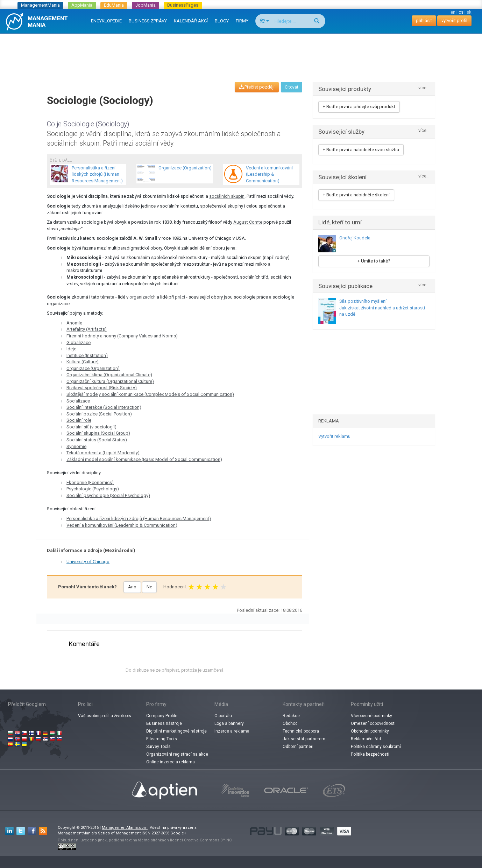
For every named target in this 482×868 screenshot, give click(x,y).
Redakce (291, 716)
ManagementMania (40, 5)
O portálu (223, 716)
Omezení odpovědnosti (373, 723)
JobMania (146, 5)
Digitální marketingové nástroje (176, 731)
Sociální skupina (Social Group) (98, 433)
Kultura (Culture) (83, 362)
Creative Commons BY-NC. (208, 840)
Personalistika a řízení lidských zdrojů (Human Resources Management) (139, 519)
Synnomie (76, 446)
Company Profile (162, 716)
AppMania (82, 5)
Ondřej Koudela (355, 238)
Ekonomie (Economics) (90, 482)
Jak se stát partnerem (304, 739)
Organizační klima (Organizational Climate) (109, 375)
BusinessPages (183, 5)
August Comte (248, 222)
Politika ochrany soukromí (376, 747)
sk (469, 12)
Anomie (74, 323)
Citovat (292, 87)
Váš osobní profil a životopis (105, 716)
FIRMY (242, 21)
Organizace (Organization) (93, 368)
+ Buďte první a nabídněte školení (356, 195)
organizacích (143, 297)
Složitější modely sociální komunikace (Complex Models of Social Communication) (150, 394)
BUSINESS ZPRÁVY (148, 21)
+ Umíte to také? (374, 261)
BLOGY (222, 21)
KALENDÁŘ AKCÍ (191, 21)
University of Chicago (88, 562)
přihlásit (424, 20)
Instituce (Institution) (87, 355)
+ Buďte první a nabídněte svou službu (361, 150)
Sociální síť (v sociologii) (91, 427)
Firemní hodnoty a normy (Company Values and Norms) (122, 336)
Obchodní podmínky (370, 731)
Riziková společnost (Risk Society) (102, 388)
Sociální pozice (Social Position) (99, 414)
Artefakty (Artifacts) (87, 329)
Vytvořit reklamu (334, 436)
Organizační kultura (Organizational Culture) (110, 381)
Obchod (290, 723)
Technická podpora (301, 731)
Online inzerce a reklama (171, 762)
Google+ (178, 833)
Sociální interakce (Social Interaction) (104, 407)
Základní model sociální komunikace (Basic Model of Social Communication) (144, 459)
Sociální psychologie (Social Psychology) (108, 495)
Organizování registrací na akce (177, 754)
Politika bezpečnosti (370, 754)
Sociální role (79, 420)
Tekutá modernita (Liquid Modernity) (103, 453)
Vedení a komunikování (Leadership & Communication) (122, 525)
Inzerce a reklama (232, 731)
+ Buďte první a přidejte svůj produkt (359, 107)
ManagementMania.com (125, 828)
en (453, 12)
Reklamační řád (366, 739)
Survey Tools (158, 747)
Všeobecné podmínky (371, 716)
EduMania (114, 5)
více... (424, 88)
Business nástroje (164, 723)
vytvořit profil (454, 20)
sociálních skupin (227, 196)
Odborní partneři (298, 747)
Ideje (71, 349)
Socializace (78, 401)
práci (180, 297)
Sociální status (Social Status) (97, 440)
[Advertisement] (241, 51)
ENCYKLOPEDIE (106, 21)
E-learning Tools (162, 739)
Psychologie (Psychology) (93, 489)
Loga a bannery (229, 723)
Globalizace (79, 342)
